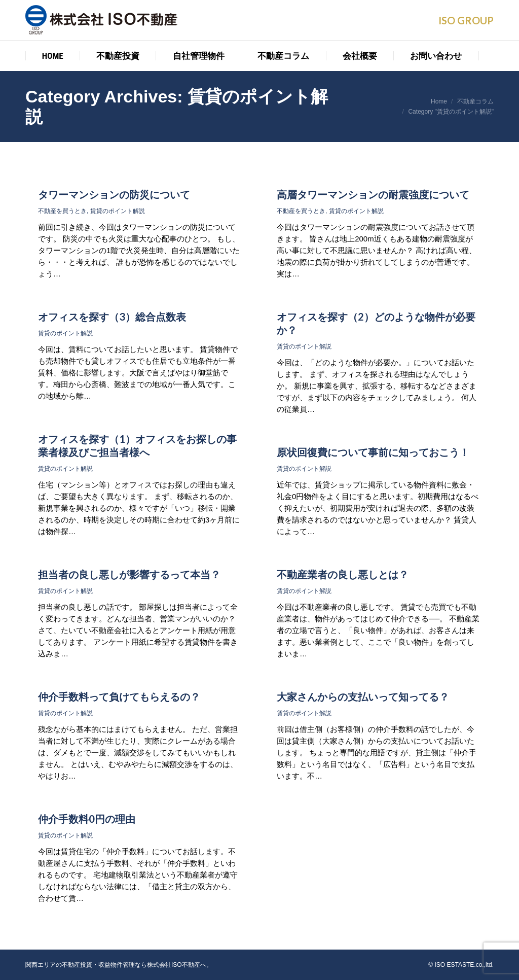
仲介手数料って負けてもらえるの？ (119, 696)
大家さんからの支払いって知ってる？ (363, 696)
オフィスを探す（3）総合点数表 (112, 317)
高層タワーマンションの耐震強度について (373, 194)
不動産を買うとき (62, 211)
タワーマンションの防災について (114, 194)
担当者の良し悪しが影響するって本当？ (129, 574)
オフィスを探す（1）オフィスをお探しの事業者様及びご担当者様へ (137, 445)
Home (439, 101)
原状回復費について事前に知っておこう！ (373, 452)
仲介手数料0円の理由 (87, 819)
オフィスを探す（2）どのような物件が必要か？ (376, 323)
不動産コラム (475, 101)
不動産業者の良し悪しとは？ (343, 574)
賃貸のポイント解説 (118, 211)
